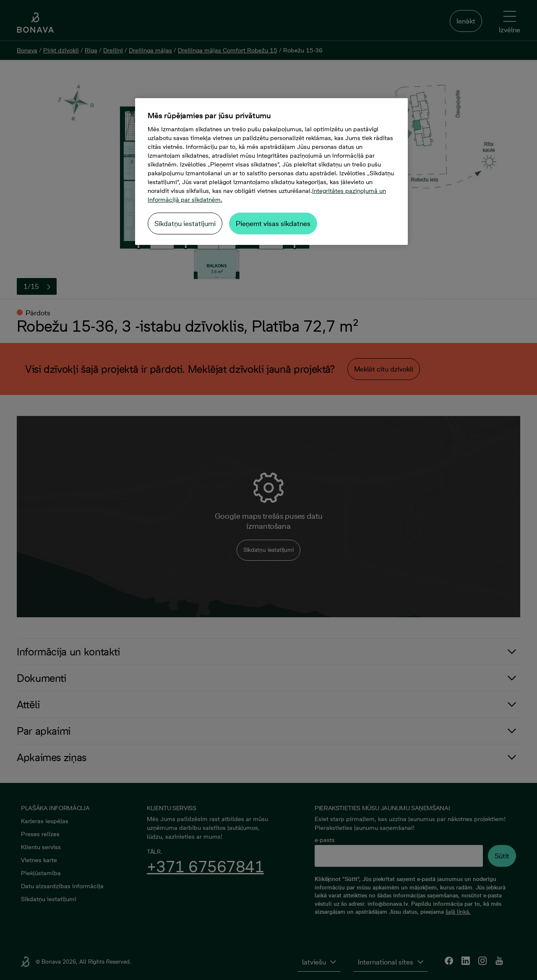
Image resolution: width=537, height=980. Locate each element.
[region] (271, 172)
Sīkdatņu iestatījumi (185, 224)
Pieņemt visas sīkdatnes (273, 224)
